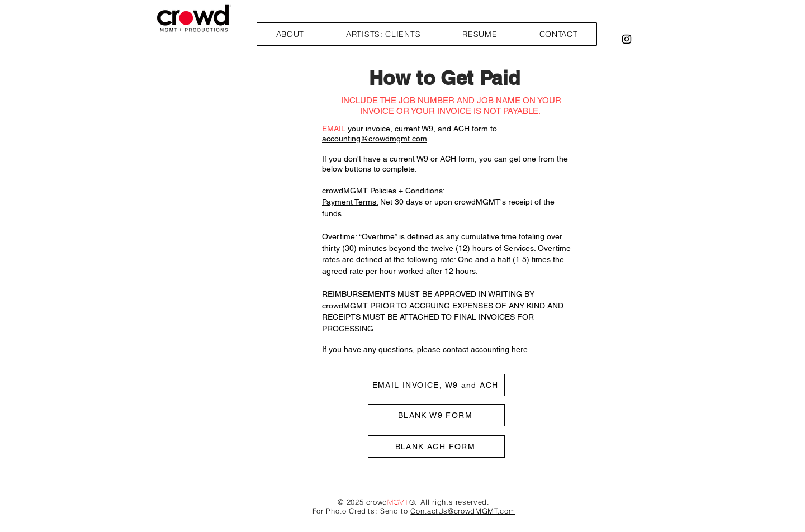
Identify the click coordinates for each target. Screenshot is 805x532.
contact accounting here (485, 349)
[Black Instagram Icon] (627, 39)
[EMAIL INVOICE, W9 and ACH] (436, 385)
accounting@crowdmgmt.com (375, 139)
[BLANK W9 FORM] (436, 415)
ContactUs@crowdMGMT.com (463, 511)
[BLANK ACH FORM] (436, 446)
